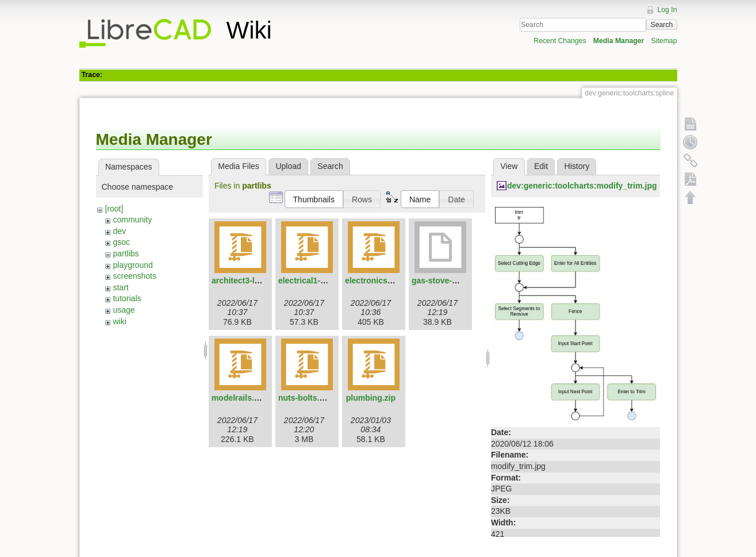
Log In (667, 10)
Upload (288, 166)
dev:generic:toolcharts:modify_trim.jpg (582, 186)
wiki (119, 321)
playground (133, 265)
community (132, 220)
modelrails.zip (238, 398)
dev (119, 231)
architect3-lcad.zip (247, 281)
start (120, 287)
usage (124, 310)
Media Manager (619, 41)
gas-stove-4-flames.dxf (455, 281)
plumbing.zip (371, 398)
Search (662, 25)
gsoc (121, 242)
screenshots (134, 276)
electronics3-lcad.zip (385, 281)
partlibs (126, 253)
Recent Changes (560, 41)
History (577, 166)
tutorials (127, 298)
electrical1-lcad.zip (314, 281)
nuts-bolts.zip (304, 398)
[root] (114, 209)
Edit (541, 166)
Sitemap (664, 41)
